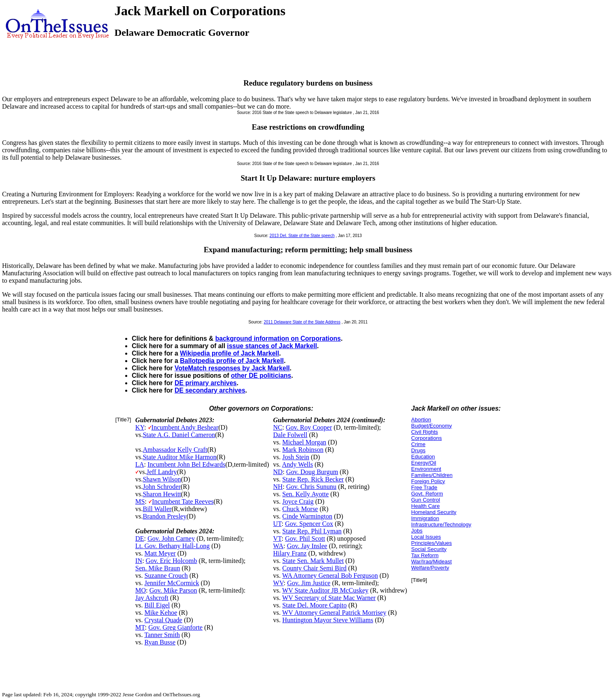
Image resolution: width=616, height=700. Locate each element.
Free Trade (425, 487)
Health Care (426, 506)
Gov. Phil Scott (305, 538)
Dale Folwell (290, 435)
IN (139, 561)
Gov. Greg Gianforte (175, 627)
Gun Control (426, 500)
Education (423, 457)
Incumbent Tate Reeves (183, 501)
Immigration (425, 518)
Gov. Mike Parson (173, 590)
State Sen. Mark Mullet (313, 561)
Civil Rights (425, 432)
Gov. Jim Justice (309, 583)
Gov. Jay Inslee (307, 546)
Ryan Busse (160, 642)
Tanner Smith (162, 635)
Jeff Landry (162, 472)
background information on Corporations (278, 338)
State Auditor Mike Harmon (180, 457)
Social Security (429, 549)
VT (277, 538)
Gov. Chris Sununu (311, 487)
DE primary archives (206, 383)
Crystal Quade (163, 620)
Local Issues (426, 537)
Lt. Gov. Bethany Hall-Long (172, 546)
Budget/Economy (432, 426)
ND (278, 472)
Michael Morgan (304, 442)
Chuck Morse (300, 509)
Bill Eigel (157, 605)
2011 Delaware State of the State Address (302, 322)
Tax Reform (425, 555)
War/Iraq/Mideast (432, 562)
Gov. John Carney (171, 538)
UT (277, 524)
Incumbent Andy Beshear (185, 427)
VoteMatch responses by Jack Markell (232, 368)
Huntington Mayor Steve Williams (328, 620)
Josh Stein (296, 457)
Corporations (427, 438)
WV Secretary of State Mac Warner (329, 598)
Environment (426, 469)
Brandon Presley (165, 516)
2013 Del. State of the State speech (302, 236)
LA (139, 464)
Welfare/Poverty (430, 568)
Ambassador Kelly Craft (175, 450)
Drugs (419, 450)
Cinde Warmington (308, 516)
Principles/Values (432, 543)
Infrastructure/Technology (441, 524)
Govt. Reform (427, 494)
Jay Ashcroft (152, 598)
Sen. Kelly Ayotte (306, 494)
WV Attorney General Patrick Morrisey (334, 613)
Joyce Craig (298, 501)
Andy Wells (297, 464)
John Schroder (162, 487)
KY (140, 427)
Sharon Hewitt (162, 494)
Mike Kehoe (161, 613)
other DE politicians (261, 376)
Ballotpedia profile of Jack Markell (232, 361)
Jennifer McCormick (172, 583)
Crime (419, 444)
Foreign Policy (428, 481)
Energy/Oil (424, 463)
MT (140, 627)
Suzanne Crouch (166, 576)
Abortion (421, 420)
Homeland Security (434, 512)
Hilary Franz (290, 553)
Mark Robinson (303, 450)
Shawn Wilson (162, 479)
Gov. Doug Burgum (312, 472)
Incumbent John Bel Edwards (186, 464)
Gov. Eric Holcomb (171, 561)
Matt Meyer (160, 553)
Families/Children (432, 475)
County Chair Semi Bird (315, 568)
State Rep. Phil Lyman (312, 531)
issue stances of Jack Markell (272, 346)
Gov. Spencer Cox (309, 524)
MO (140, 590)
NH (278, 487)
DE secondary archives (210, 390)
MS (140, 501)
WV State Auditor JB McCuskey (325, 590)
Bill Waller (157, 509)
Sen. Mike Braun (157, 568)
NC (278, 427)
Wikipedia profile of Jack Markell (230, 353)
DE (139, 538)
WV (278, 583)
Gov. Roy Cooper (309, 427)
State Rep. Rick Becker (313, 479)
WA (278, 546)
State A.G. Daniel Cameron (179, 435)
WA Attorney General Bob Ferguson (330, 576)
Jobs (417, 531)
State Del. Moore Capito (315, 605)
